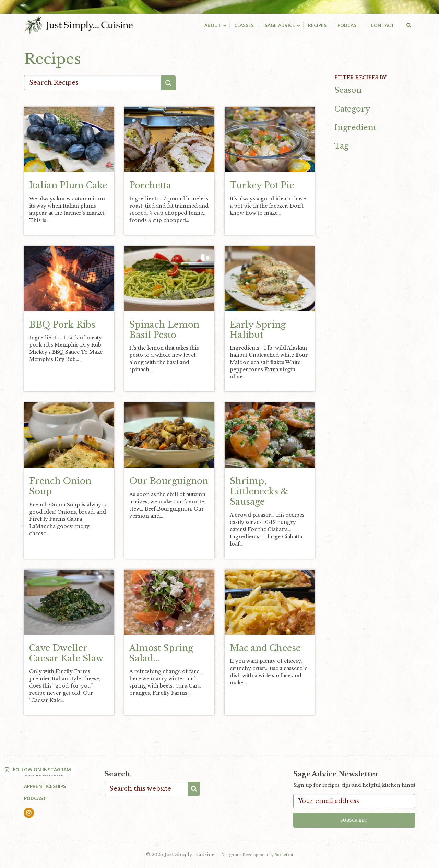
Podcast (35, 799)
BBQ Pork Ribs (62, 325)
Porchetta (150, 186)
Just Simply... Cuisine (79, 25)
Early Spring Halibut (258, 330)
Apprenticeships (45, 786)
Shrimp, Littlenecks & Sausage (259, 492)
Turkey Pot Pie (262, 186)
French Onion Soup (60, 487)
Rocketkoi (284, 854)
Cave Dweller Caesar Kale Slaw (66, 653)
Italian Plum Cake (68, 186)
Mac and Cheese (265, 648)
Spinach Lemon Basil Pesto (164, 330)
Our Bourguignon (169, 482)
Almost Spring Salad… (161, 653)
